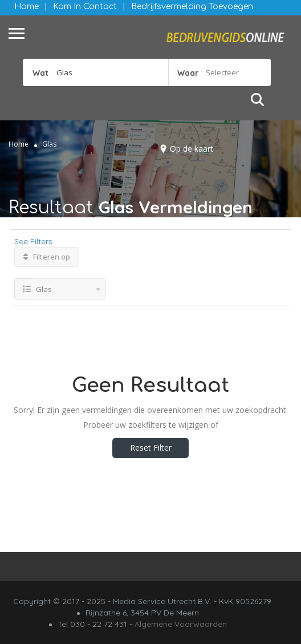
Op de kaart (192, 149)
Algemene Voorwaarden (181, 624)
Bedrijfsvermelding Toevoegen (192, 7)
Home (27, 7)
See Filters (33, 241)
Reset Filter (151, 447)
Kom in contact (85, 7)
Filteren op (47, 257)
